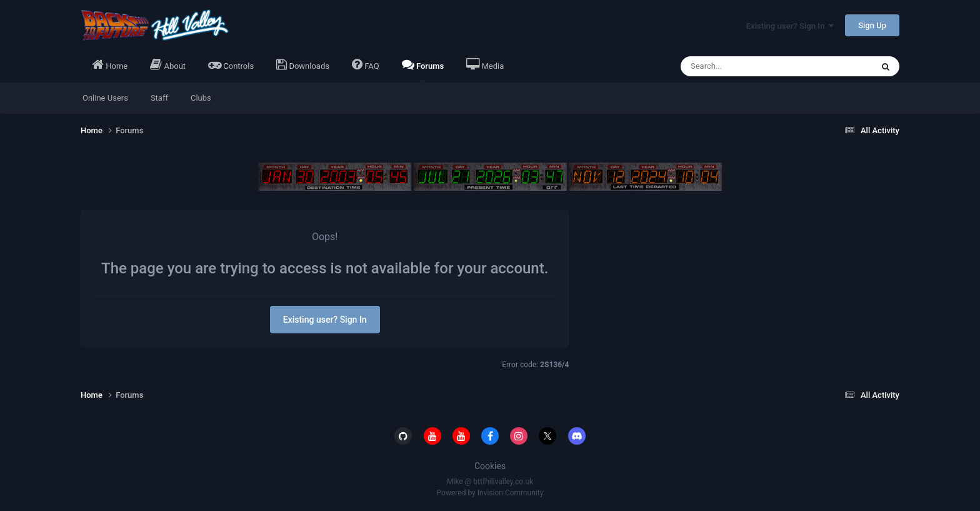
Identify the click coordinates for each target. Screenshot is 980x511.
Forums (423, 70)
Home (110, 64)
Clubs (201, 98)
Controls (231, 64)
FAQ (366, 64)
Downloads (303, 64)
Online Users (105, 98)
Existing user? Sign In (790, 26)
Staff (159, 98)
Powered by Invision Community (490, 493)
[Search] (753, 66)
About (168, 64)
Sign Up (872, 25)
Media (485, 64)
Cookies (490, 466)
